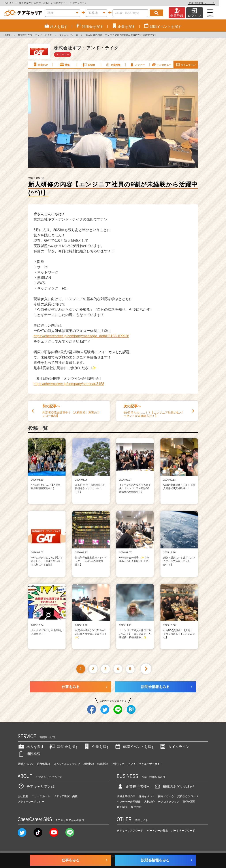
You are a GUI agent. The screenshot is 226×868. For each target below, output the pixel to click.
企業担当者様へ (208, 3)
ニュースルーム (41, 796)
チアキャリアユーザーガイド (145, 764)
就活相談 (89, 764)
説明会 (89, 65)
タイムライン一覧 (69, 35)
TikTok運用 (189, 802)
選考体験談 (43, 764)
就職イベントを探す (134, 747)
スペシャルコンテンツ (67, 764)
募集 (64, 65)
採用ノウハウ (166, 796)
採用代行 (136, 807)
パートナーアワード (183, 831)
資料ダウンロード (188, 796)
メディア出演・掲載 (66, 796)
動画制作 (122, 807)
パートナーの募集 (157, 831)
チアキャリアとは (36, 787)
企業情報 (113, 65)
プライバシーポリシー (31, 802)
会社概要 (23, 796)
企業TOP (40, 65)
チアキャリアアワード (130, 831)
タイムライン (186, 65)
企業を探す (96, 747)
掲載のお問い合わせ (174, 787)
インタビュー (161, 65)
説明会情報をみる (155, 687)
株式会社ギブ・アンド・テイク (35, 35)
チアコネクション (169, 802)
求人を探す (31, 747)
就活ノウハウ (26, 764)
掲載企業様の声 (126, 796)
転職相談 (103, 764)
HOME (7, 35)
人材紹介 (149, 802)
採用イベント (147, 796)
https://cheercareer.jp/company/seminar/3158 (69, 384)
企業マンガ (118, 764)
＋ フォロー (63, 54)
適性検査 (29, 754)
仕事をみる (71, 687)
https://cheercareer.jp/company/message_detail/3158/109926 (81, 336)
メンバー (137, 65)
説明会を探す (64, 747)
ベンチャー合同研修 (129, 802)
